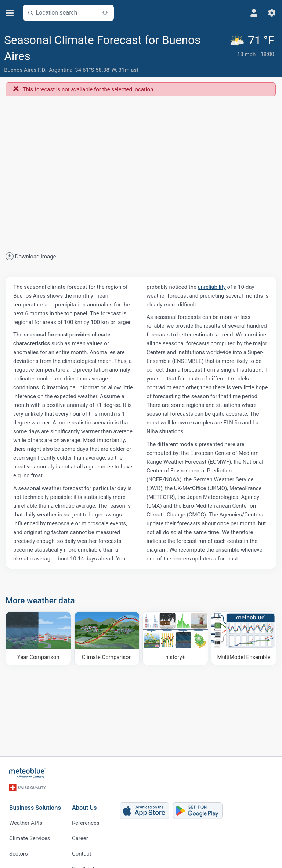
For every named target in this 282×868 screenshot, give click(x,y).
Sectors (19, 854)
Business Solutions (35, 808)
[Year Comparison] (38, 638)
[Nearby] (105, 13)
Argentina (61, 70)
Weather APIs (26, 823)
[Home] (28, 773)
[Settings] (272, 13)
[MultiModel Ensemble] (244, 638)
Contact (82, 854)
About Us (84, 808)
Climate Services (30, 838)
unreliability (212, 287)
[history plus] (175, 638)
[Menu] (10, 13)
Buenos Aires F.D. (25, 70)
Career (80, 838)
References (86, 823)
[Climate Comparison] (107, 638)
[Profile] (254, 13)
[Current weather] (253, 54)
